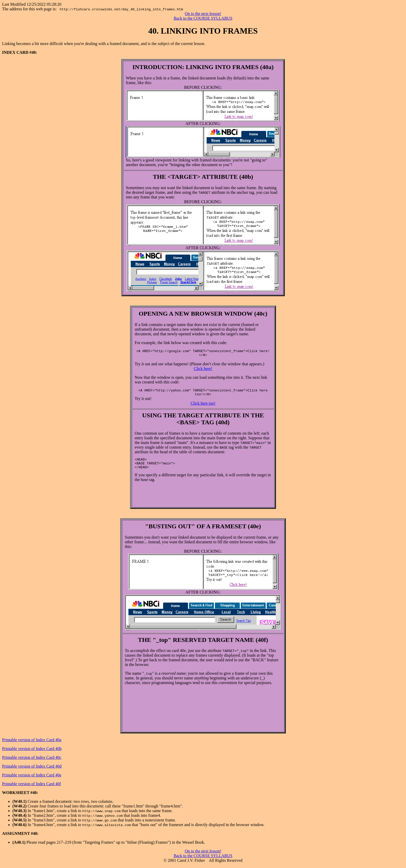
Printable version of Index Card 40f (31, 787)
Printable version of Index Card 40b (32, 752)
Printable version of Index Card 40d (32, 769)
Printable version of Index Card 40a (32, 743)
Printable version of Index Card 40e (32, 778)
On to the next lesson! (203, 14)
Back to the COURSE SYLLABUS (203, 18)
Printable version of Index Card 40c (32, 761)
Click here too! (203, 406)
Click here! (203, 370)
